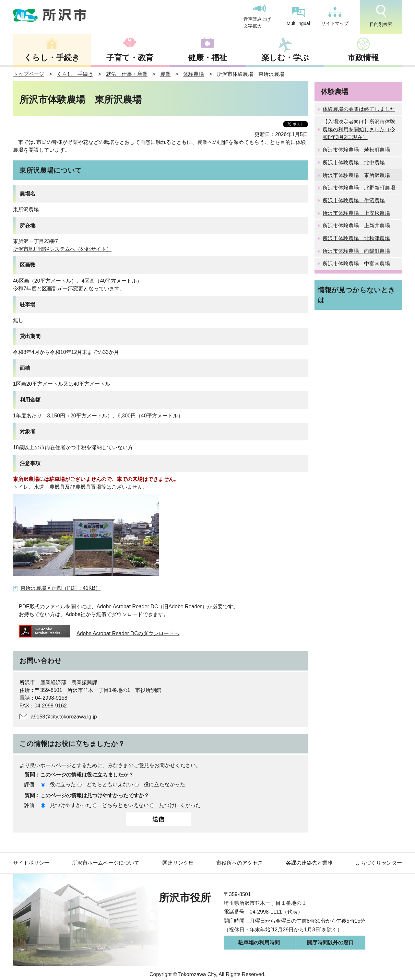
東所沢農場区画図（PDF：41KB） (60, 588)
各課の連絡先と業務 (309, 863)
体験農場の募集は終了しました (359, 109)
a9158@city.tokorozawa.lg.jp (64, 717)
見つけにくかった (180, 805)
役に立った (63, 784)
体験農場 (194, 74)
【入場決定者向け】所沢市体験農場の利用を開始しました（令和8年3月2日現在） (359, 129)
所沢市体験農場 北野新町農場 (359, 188)
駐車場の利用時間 (259, 943)
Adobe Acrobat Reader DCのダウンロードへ (99, 633)
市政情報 (363, 58)
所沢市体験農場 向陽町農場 (356, 251)
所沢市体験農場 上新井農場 (356, 226)
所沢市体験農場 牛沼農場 (354, 200)
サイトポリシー (31, 863)
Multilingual (298, 16)
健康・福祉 (207, 58)
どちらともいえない (110, 784)
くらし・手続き (52, 58)
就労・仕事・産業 (127, 74)
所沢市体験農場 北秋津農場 (356, 238)
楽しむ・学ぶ (285, 58)
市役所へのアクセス (240, 863)
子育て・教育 (130, 58)
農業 (165, 74)
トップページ (29, 74)
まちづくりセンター (379, 863)
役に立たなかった (164, 784)
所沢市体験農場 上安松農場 (356, 213)
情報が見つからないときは (356, 295)
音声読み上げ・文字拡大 (259, 17)
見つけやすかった (71, 805)
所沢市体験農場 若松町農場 (356, 150)
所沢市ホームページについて (106, 863)
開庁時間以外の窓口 (330, 943)
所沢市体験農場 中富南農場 (356, 264)
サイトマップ (335, 17)
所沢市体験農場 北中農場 (354, 163)
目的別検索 (381, 16)
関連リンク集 (178, 863)
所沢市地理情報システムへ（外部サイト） (62, 249)
